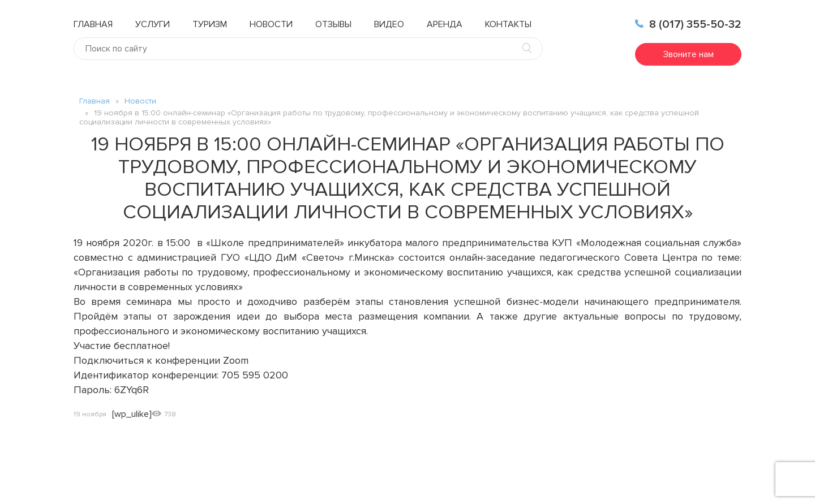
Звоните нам (689, 54)
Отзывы (333, 24)
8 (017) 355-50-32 (688, 24)
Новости (271, 24)
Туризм (210, 24)
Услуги (153, 24)
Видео (389, 24)
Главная (93, 24)
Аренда (445, 24)
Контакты (508, 24)
